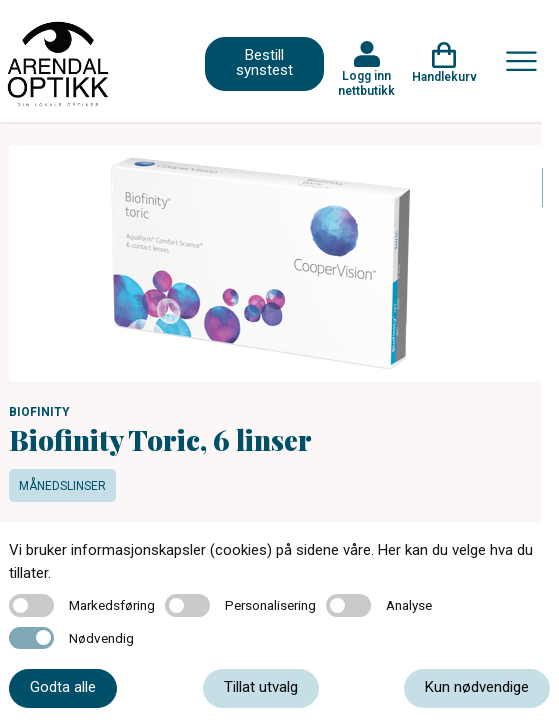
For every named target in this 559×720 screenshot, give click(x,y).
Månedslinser (62, 486)
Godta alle (63, 687)
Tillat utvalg (261, 687)
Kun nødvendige (477, 687)
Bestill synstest (264, 62)
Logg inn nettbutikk (366, 83)
